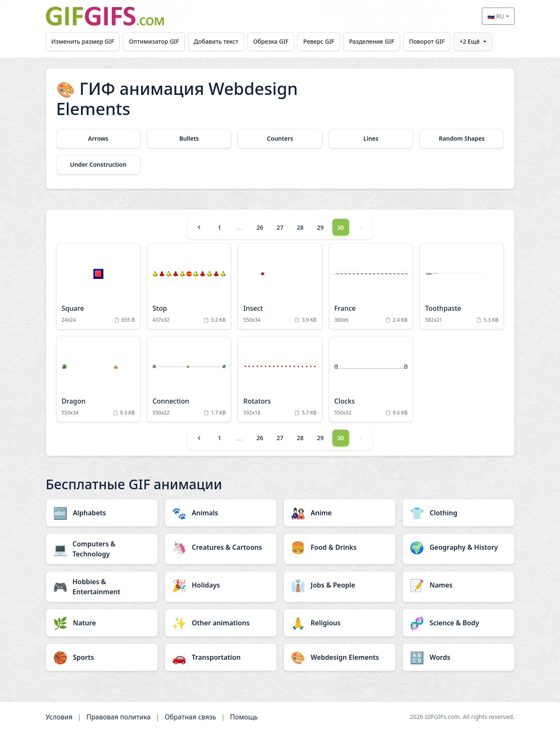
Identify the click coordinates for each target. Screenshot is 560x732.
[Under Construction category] (98, 165)
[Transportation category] (221, 657)
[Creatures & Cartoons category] (221, 547)
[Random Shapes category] (462, 139)
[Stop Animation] (189, 286)
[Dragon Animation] (98, 379)
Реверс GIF (320, 41)
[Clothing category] (459, 513)
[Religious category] (340, 623)
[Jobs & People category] (340, 585)
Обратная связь (190, 717)
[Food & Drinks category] (340, 547)
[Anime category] (340, 513)
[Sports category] (102, 657)
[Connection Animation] (189, 379)
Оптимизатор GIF (154, 41)
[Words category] (459, 657)
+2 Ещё (471, 41)
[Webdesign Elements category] (340, 657)
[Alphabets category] (102, 513)
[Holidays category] (221, 585)
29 (321, 227)
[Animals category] (221, 513)
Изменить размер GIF (83, 41)
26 (260, 227)
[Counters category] (280, 139)
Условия (59, 717)
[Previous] (199, 227)
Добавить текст (217, 41)
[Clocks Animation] (371, 379)
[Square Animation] (98, 286)
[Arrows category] (98, 139)
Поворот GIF (428, 41)
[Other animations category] (221, 623)
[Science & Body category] (459, 623)
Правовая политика (119, 717)
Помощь (244, 717)
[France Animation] (371, 286)
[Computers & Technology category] (102, 549)
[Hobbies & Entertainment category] (102, 587)
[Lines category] (371, 139)
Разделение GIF (373, 41)
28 (300, 227)
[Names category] (459, 585)
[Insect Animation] (280, 286)
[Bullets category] (189, 139)
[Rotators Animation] (280, 379)
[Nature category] (102, 623)
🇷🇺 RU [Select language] (496, 16)
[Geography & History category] (459, 547)
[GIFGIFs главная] (105, 16)
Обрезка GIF (271, 41)
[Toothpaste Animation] (462, 286)
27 (280, 227)
